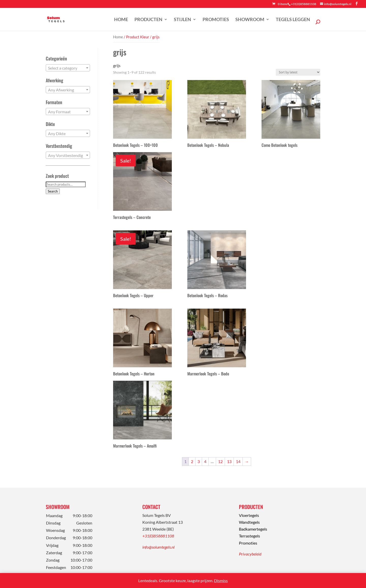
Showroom (250, 20)
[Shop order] (298, 72)
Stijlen (182, 20)
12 (220, 461)
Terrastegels (249, 536)
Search (53, 191)
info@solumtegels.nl (158, 547)
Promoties (216, 20)
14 (238, 461)
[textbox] (68, 68)
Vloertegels (249, 515)
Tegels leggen (293, 20)
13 (229, 461)
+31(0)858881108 (158, 536)
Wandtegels (249, 522)
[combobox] (68, 68)
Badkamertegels (253, 529)
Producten (148, 20)
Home (121, 20)
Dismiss (221, 581)
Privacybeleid (250, 554)
